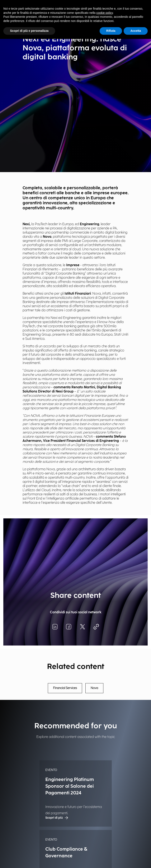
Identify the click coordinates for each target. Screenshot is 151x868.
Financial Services (65, 688)
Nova (94, 688)
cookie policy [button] (105, 13)
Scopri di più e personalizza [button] (29, 31)
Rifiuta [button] (111, 31)
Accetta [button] (136, 31)
